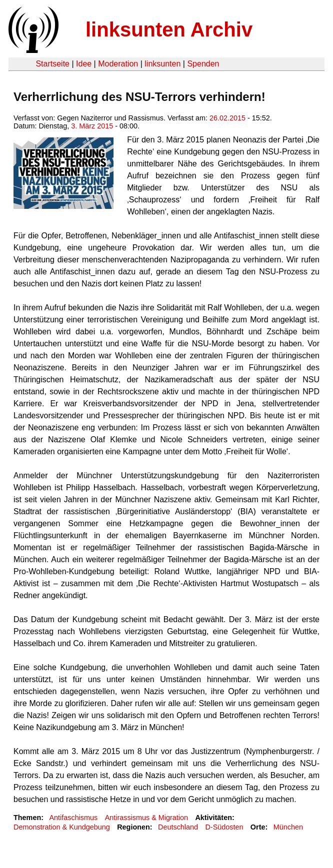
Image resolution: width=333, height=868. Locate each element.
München (288, 827)
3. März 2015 (92, 126)
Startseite (52, 64)
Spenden (203, 64)
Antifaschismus (73, 818)
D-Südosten (224, 827)
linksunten (162, 64)
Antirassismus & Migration (146, 818)
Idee (84, 64)
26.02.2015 (227, 118)
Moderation (118, 64)
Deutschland (178, 827)
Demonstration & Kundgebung (62, 827)
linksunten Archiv (169, 29)
